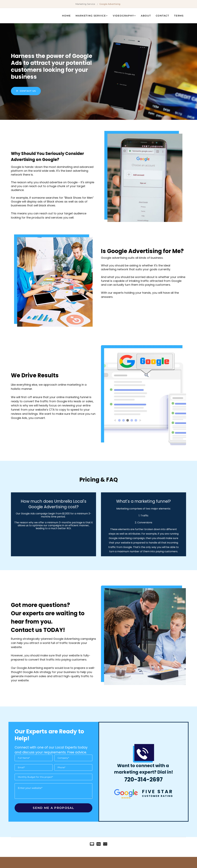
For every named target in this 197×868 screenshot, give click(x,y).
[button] (26, 91)
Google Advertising (110, 4)
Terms (179, 16)
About (146, 16)
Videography (123, 16)
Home (66, 16)
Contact (162, 16)
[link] (92, 16)
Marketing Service (85, 4)
